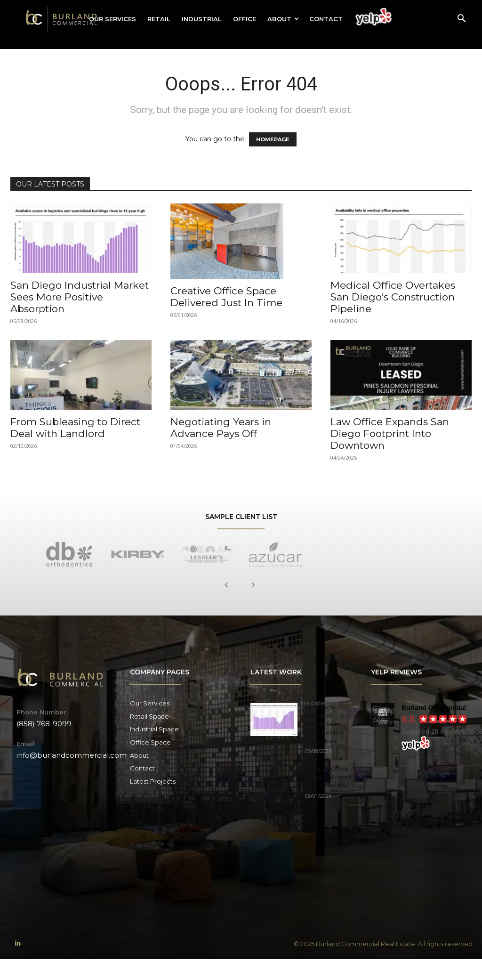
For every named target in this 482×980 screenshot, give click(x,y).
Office (245, 19)
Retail (159, 19)
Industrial (202, 19)
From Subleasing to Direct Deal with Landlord (75, 428)
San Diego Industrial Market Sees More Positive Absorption (80, 297)
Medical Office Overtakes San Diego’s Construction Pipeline (393, 297)
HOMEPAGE (273, 139)
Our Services (112, 19)
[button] (461, 20)
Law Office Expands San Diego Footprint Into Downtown (390, 433)
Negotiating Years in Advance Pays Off (221, 428)
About (283, 19)
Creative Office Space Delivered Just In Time (226, 297)
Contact (326, 19)
